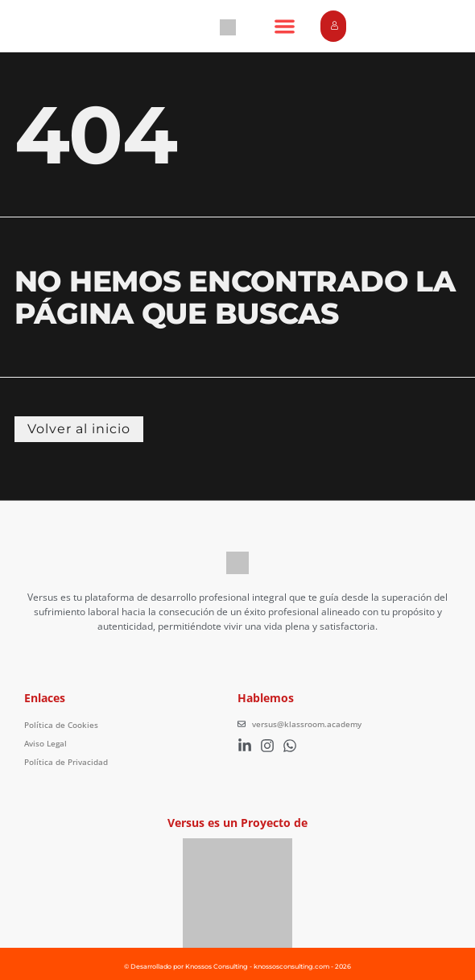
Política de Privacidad (66, 762)
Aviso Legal (45, 743)
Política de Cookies (61, 725)
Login (338, 26)
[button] (285, 26)
